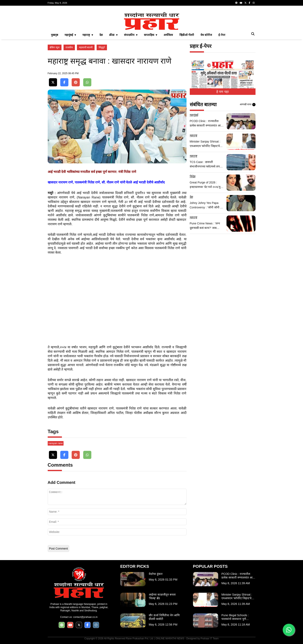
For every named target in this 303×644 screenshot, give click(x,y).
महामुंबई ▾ (70, 35)
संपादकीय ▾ (131, 35)
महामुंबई (194, 115)
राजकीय (69, 47)
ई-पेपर (222, 35)
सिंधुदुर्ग (102, 47)
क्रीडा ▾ (113, 35)
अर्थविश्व (168, 35)
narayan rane (56, 443)
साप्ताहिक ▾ (151, 35)
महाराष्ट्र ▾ (88, 35)
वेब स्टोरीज (206, 35)
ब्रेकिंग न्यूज (55, 47)
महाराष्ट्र (194, 135)
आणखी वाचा (248, 105)
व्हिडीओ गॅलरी (187, 35)
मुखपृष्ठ (54, 35)
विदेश (193, 176)
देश (101, 35)
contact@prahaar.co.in (85, 617)
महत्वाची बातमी (86, 47)
